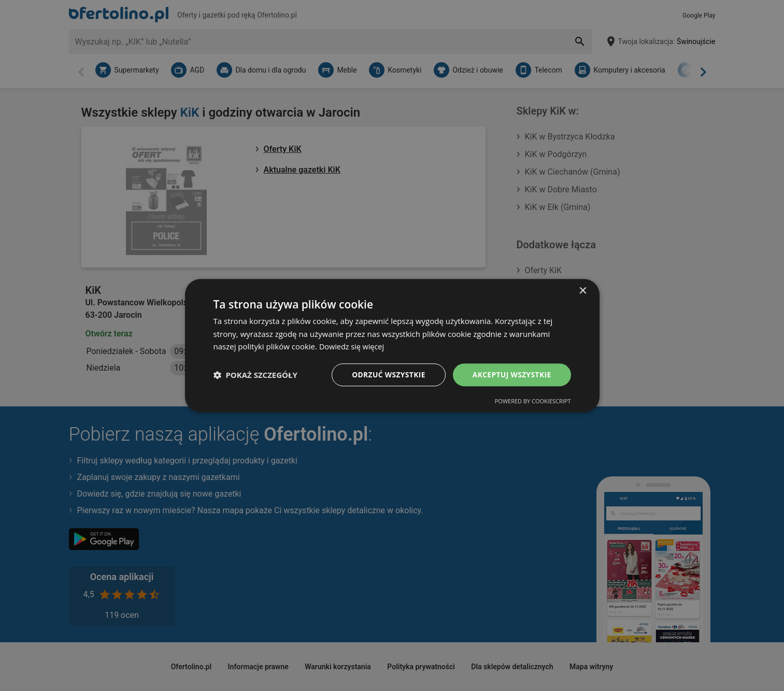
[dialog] (392, 345)
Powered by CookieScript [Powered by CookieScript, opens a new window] (533, 401)
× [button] (583, 291)
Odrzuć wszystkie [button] (387, 375)
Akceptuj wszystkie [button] (511, 375)
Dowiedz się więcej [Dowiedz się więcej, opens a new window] (353, 346)
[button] (255, 375)
